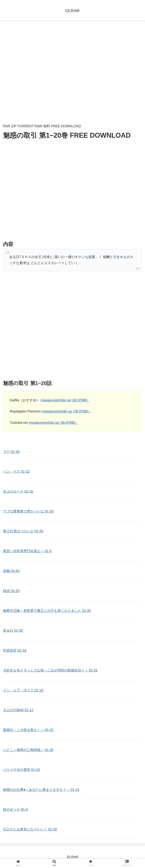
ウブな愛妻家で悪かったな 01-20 (28, 511)
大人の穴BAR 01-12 (18, 710)
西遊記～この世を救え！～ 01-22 (28, 730)
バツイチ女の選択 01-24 (21, 770)
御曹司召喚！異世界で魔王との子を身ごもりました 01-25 (47, 611)
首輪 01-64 (11, 571)
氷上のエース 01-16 (18, 492)
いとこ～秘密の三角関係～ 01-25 (28, 750)
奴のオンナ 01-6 (15, 810)
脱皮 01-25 (11, 591)
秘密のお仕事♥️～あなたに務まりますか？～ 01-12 (41, 790)
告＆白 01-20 (13, 631)
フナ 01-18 (11, 452)
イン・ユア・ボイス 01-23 (23, 690)
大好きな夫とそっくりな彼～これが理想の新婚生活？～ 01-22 (50, 670)
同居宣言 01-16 (15, 651)
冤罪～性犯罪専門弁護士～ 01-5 (27, 551)
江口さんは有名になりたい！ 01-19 (30, 829)
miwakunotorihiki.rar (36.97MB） (65, 400)
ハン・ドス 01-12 (16, 472)
